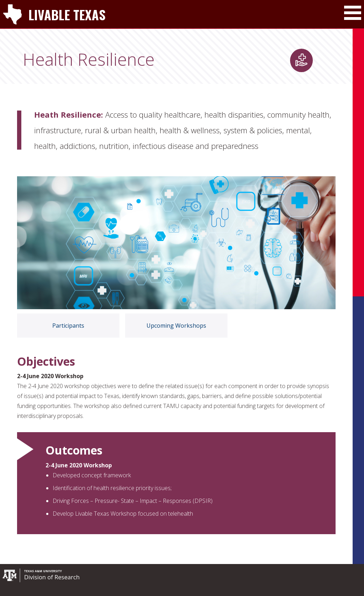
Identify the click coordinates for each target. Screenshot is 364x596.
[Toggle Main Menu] (353, 13)
